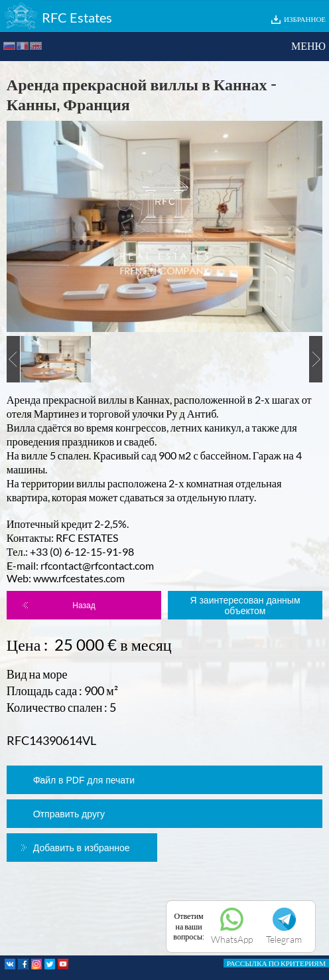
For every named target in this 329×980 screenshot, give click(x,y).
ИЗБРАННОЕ (305, 19)
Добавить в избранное (82, 848)
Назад (84, 606)
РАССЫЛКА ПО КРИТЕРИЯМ (276, 963)
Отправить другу (69, 814)
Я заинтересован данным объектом (245, 606)
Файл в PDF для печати (84, 780)
